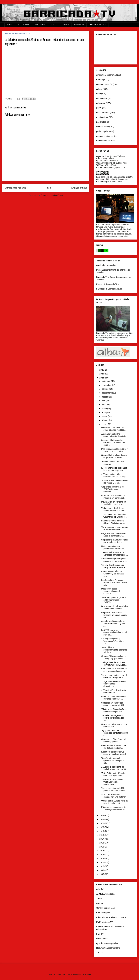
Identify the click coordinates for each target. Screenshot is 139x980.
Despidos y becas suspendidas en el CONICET (110, 591)
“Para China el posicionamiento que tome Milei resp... (114, 650)
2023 (102, 815)
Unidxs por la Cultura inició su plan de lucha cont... (115, 802)
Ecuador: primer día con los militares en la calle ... (114, 698)
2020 (102, 827)
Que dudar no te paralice (107, 943)
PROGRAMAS (40, 25)
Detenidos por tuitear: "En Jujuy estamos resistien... (114, 429)
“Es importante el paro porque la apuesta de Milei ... (115, 528)
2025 (102, 374)
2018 (102, 835)
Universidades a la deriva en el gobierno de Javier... (114, 456)
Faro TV (100, 934)
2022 (102, 819)
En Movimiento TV (104, 922)
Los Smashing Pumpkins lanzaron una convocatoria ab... (114, 582)
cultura (99, 89)
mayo (104, 409)
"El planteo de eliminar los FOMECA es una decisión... (113, 489)
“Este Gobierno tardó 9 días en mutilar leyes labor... (114, 774)
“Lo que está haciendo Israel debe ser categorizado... (114, 676)
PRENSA (65, 25)
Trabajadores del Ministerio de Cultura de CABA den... (114, 664)
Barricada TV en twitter (106, 265)
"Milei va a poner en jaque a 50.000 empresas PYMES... (114, 600)
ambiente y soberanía (106, 75)
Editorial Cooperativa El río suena (111, 917)
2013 (102, 855)
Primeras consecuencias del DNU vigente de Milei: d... (114, 808)
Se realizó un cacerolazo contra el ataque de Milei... (114, 704)
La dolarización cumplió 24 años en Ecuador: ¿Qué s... (113, 624)
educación (101, 103)
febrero (105, 420)
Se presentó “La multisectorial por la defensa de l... (115, 541)
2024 (102, 378)
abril (104, 412)
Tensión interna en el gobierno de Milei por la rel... (113, 761)
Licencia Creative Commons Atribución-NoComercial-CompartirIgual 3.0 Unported (115, 179)
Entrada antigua (79, 188)
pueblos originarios (105, 136)
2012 (102, 859)
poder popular (102, 131)
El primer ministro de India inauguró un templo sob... (114, 497)
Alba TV (100, 889)
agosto (105, 397)
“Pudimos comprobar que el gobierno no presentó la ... (114, 560)
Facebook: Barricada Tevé (108, 284)
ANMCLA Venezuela (105, 894)
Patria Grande (103, 127)
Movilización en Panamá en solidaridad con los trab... (114, 503)
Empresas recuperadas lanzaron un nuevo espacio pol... (114, 615)
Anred (99, 899)
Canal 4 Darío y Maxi (106, 908)
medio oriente (102, 117)
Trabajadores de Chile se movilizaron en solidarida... (114, 509)
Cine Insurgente (103, 913)
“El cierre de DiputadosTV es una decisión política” (114, 710)
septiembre (107, 393)
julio (104, 401)
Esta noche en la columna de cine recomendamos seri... (114, 670)
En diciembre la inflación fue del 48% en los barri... (114, 747)
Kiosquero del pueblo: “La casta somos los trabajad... (114, 753)
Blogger (88, 974)
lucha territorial (103, 113)
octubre (105, 389)
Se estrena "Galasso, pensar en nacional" (114, 725)
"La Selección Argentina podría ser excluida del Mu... (112, 718)
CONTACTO (79, 25)
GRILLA (54, 25)
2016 (102, 843)
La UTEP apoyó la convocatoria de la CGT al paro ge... (114, 632)
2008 (102, 874)
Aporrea (100, 903)
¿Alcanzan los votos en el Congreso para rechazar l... (115, 554)
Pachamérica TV (104, 939)
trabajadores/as (103, 141)
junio (104, 405)
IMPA (99, 108)
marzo (105, 416)
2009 (102, 870)
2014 (102, 851)
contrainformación (104, 84)
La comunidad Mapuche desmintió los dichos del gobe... (113, 443)
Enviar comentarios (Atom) (52, 195)
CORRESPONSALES (97, 25)
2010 (102, 866)
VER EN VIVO (23, 25)
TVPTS (100, 953)
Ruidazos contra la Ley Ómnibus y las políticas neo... (113, 574)
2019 (102, 831)
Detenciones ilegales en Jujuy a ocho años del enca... (115, 607)
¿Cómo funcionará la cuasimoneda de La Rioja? (114, 475)
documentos (102, 98)
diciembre (106, 381)
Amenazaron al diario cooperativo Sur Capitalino (114, 435)
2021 (102, 823)
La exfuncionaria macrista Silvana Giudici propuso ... (114, 522)
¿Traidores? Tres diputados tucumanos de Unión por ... (114, 516)
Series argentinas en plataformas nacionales (113, 547)
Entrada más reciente (15, 188)
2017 (102, 839)
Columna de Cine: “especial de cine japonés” (114, 740)
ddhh (99, 94)
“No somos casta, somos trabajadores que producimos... (112, 782)
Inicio (49, 188)
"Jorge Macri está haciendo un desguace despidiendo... (113, 684)
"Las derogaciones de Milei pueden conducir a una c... (114, 789)
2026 (102, 370)
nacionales (101, 122)
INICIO (10, 25)
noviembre (107, 385)
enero (105, 424)
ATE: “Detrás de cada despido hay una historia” (114, 796)
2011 (102, 862)
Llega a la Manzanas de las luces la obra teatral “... (113, 535)
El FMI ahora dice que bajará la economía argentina (114, 469)
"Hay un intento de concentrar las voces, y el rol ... (115, 482)
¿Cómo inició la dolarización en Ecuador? (114, 691)
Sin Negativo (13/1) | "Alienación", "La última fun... (113, 641)
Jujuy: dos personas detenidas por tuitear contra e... (115, 733)
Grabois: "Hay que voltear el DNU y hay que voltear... (114, 657)
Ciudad (99, 80)
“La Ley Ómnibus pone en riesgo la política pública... (114, 566)
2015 (102, 847)
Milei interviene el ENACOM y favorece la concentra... (114, 450)
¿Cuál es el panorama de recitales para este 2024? (114, 768)
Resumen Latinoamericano (108, 948)
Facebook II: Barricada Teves (109, 289)
